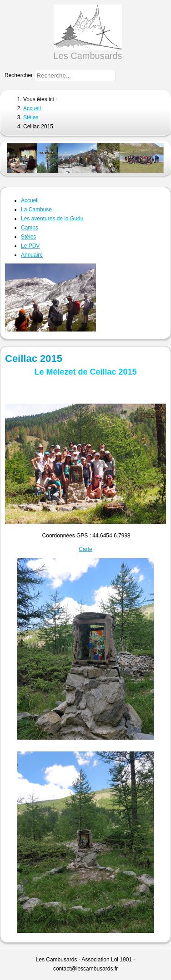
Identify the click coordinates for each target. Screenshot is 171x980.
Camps (30, 228)
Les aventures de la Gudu (52, 219)
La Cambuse (36, 210)
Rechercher (19, 75)
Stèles (28, 237)
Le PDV (30, 246)
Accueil (30, 200)
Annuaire (32, 255)
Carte (85, 549)
